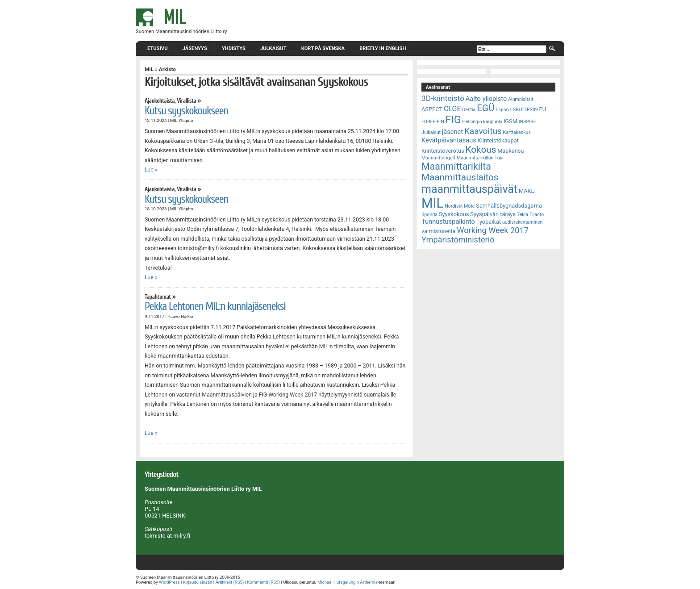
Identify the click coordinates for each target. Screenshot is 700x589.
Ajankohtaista (160, 101)
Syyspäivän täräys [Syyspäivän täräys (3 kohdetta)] (493, 214)
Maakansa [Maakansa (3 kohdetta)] (510, 151)
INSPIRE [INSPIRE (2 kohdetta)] (527, 122)
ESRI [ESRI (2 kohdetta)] (515, 110)
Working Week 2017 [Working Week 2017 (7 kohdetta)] (493, 230)
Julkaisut (273, 48)
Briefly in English (383, 48)
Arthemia (369, 582)
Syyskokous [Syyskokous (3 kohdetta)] (454, 214)
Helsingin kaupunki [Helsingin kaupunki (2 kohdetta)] (482, 122)
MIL (149, 69)
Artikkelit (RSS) (229, 582)
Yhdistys (234, 48)
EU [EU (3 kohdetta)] (543, 109)
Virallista (186, 101)
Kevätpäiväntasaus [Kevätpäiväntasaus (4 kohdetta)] (449, 140)
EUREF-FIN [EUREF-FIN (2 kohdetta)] (433, 122)
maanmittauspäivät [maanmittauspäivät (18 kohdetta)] (469, 189)
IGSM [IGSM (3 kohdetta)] (510, 121)
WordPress (169, 582)
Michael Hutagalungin (338, 582)
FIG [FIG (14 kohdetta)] (453, 120)
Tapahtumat (158, 297)
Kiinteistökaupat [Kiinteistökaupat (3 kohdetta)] (498, 140)
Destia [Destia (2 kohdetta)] (469, 110)
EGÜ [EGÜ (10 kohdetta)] (485, 108)
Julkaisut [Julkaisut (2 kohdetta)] (431, 132)
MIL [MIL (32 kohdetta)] (432, 203)
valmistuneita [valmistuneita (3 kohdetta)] (439, 231)
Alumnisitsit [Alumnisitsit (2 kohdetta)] (521, 99)
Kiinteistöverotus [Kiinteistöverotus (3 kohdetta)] (443, 151)
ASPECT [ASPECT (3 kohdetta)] (432, 109)
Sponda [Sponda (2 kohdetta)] (429, 215)
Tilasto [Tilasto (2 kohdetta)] (537, 215)
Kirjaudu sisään (198, 582)
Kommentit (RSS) (264, 582)
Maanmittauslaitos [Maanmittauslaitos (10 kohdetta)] (460, 177)
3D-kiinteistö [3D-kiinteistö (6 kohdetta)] (443, 98)
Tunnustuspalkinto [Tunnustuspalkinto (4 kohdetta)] (448, 221)
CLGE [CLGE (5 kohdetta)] (452, 109)
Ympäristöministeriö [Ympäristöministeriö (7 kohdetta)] (458, 240)
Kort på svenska (323, 48)
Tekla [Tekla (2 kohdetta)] (523, 215)
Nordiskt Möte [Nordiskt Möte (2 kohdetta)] (460, 206)
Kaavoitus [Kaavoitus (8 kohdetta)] (483, 131)
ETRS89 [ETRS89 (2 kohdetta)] (529, 110)
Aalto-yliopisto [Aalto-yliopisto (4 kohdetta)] (486, 99)
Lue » (151, 170)
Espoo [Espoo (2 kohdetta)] (502, 110)
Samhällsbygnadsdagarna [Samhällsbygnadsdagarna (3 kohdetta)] (509, 206)
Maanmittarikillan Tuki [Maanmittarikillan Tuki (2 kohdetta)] (480, 158)
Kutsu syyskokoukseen (186, 111)
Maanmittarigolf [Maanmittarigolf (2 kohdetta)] (438, 158)
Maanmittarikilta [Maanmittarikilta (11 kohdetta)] (456, 166)
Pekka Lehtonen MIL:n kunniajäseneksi (215, 306)
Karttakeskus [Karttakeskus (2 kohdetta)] (517, 132)
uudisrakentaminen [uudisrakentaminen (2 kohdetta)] (523, 222)
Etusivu (158, 48)
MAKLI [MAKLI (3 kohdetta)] (527, 191)
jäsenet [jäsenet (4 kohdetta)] (452, 132)
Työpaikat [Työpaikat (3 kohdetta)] (489, 222)
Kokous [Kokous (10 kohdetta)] (481, 150)
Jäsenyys (195, 48)
